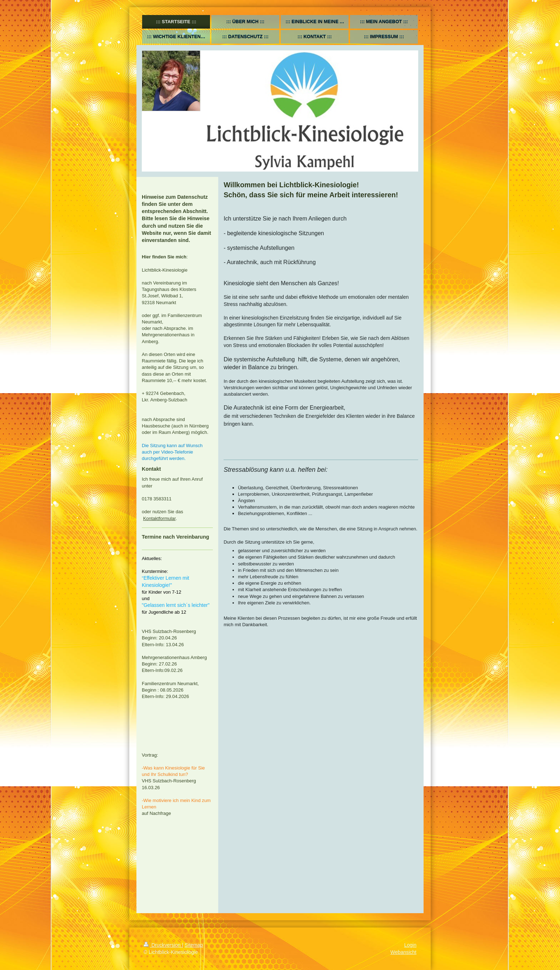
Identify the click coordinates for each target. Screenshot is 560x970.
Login (410, 945)
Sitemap (194, 945)
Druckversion (163, 945)
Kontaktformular (159, 518)
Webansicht (403, 952)
